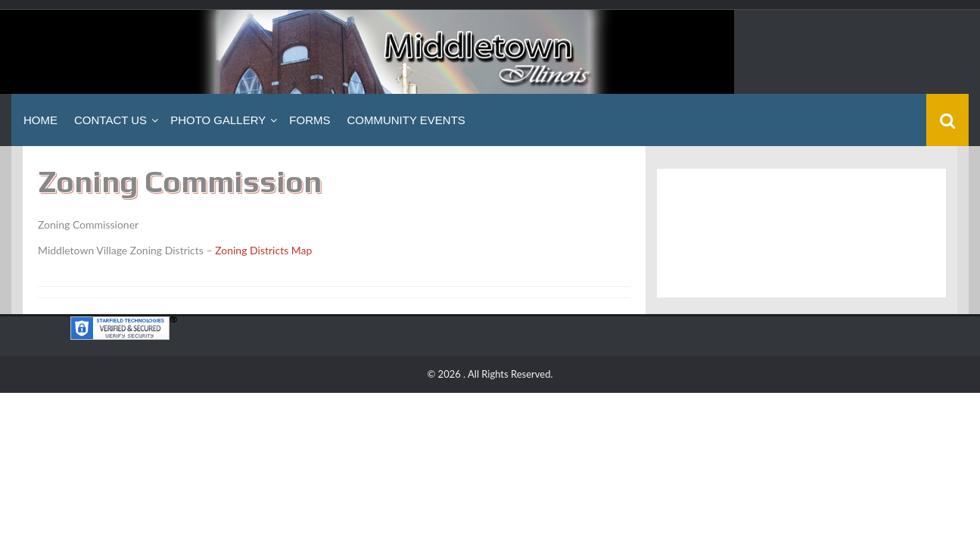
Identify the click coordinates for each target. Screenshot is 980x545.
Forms (310, 120)
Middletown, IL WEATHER (801, 233)
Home (40, 120)
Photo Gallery (218, 120)
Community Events (406, 120)
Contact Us (110, 120)
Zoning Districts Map (263, 250)
